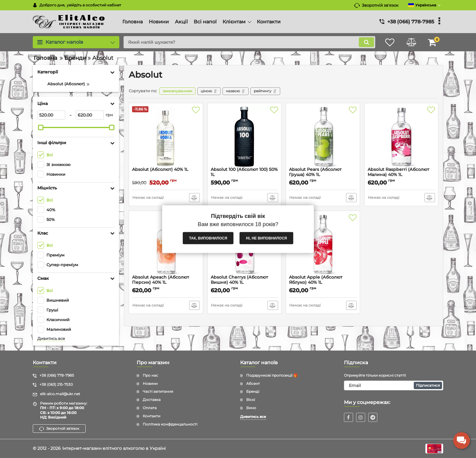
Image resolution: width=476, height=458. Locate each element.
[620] (90, 115)
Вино (251, 408)
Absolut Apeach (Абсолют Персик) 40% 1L (161, 280)
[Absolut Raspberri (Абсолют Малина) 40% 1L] (401, 137)
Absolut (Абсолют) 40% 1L (160, 170)
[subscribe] (394, 385)
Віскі (251, 400)
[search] (249, 42)
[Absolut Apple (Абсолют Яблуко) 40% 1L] (323, 244)
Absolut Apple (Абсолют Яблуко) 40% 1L (316, 280)
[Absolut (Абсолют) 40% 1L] (166, 137)
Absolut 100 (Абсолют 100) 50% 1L (244, 172)
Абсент (253, 383)
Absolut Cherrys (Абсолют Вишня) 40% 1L (239, 280)
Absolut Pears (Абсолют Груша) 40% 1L (315, 172)
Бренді (253, 391)
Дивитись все (51, 339)
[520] (51, 115)
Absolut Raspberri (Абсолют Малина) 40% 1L (398, 172)
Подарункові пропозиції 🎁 (272, 375)
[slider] (41, 127)
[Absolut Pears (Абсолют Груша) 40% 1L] (323, 137)
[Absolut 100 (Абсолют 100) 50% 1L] (245, 137)
